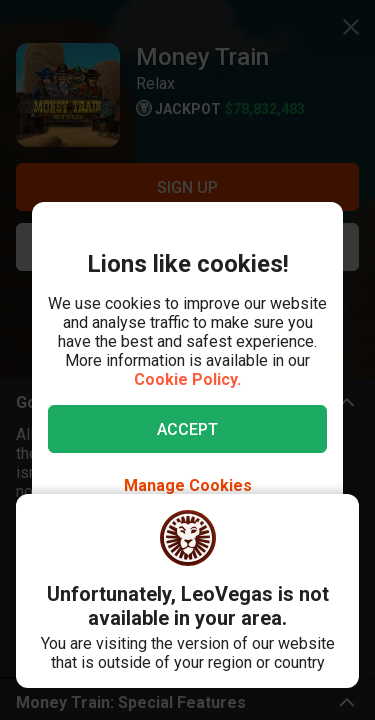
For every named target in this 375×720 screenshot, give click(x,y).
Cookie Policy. (187, 379)
